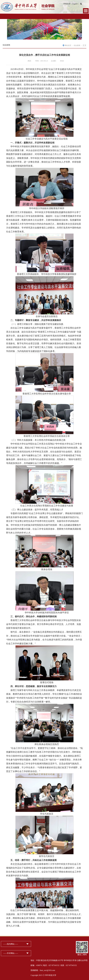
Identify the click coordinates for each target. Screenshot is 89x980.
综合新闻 (77, 45)
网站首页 (68, 45)
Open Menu (86, 11)
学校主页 (67, 4)
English (75, 4)
